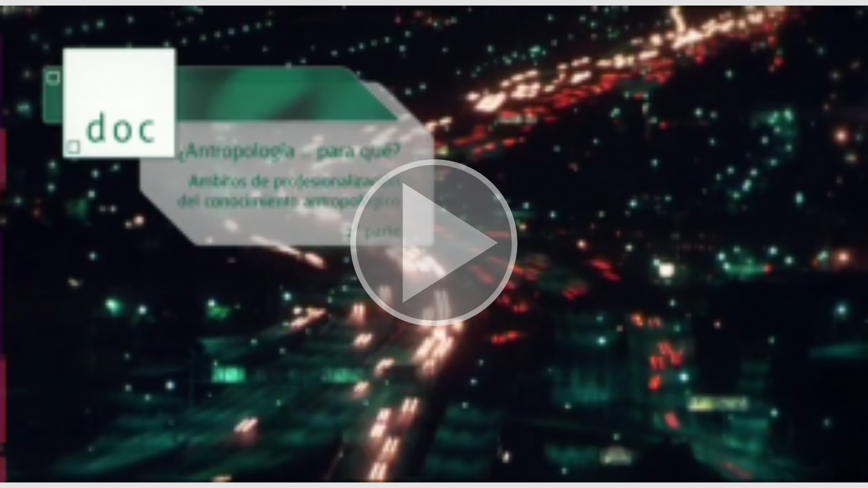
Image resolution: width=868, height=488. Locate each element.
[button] (434, 244)
